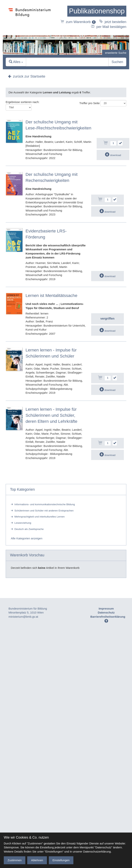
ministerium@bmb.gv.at (23, 617)
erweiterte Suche (116, 53)
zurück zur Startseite (27, 76)
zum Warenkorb (78, 22)
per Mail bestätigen (109, 27)
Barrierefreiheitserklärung (108, 617)
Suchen (117, 62)
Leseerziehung (23, 523)
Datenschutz (106, 612)
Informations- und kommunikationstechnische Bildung (45, 504)
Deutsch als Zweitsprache (29, 529)
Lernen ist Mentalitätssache (51, 296)
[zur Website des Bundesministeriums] (30, 18)
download (113, 155)
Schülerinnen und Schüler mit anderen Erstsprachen (44, 511)
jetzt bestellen (113, 22)
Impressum (106, 609)
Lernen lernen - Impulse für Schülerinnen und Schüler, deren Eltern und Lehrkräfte (51, 415)
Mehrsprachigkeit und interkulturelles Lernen (40, 517)
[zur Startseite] (97, 11)
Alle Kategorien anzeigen (27, 538)
